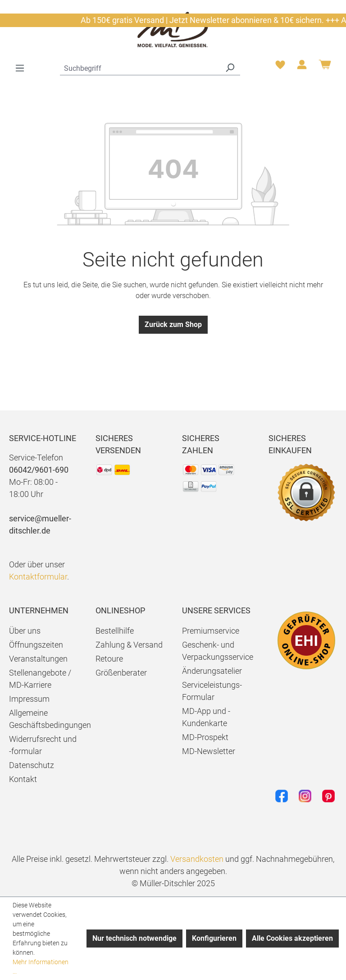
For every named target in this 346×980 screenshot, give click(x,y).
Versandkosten (197, 859)
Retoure (109, 659)
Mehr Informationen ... (41, 967)
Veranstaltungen (38, 659)
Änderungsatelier (212, 671)
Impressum (29, 699)
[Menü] (20, 68)
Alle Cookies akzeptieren (292, 938)
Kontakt (23, 779)
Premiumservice (211, 631)
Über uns (25, 631)
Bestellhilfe (115, 631)
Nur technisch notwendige (134, 938)
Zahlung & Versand (129, 645)
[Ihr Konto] (302, 67)
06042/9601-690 (39, 470)
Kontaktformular (38, 577)
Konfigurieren (214, 938)
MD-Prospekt (205, 737)
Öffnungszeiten (36, 645)
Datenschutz (32, 765)
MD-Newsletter (209, 751)
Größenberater (121, 673)
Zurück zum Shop (173, 324)
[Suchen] (230, 67)
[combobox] (140, 67)
